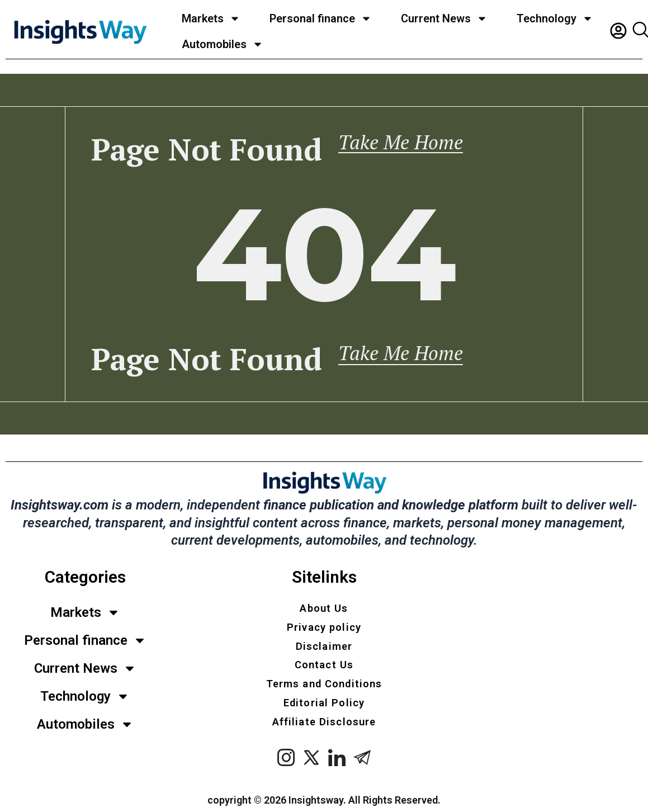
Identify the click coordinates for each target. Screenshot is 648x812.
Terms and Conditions (324, 683)
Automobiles (223, 44)
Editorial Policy (324, 704)
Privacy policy (324, 621)
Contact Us (324, 662)
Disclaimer (324, 641)
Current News (444, 18)
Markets (211, 18)
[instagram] (287, 763)
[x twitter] (312, 763)
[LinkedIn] (337, 763)
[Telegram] (362, 763)
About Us (324, 600)
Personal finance (321, 18)
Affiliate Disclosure (324, 724)
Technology (555, 18)
